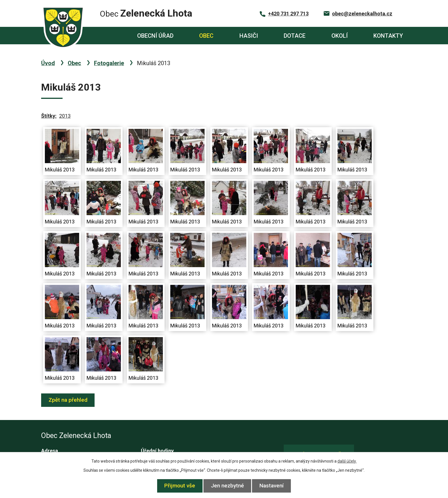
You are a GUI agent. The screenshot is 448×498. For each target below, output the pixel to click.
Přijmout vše (178, 486)
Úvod (103, 36)
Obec (206, 36)
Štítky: (49, 116)
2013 (65, 116)
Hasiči (249, 36)
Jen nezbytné (227, 486)
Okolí (340, 36)
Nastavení (273, 486)
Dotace (295, 36)
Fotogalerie (109, 63)
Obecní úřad (155, 36)
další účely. (347, 461)
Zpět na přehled (69, 400)
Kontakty (388, 36)
